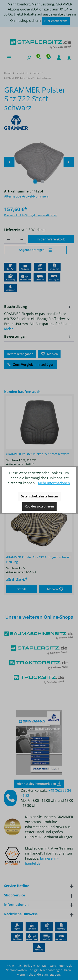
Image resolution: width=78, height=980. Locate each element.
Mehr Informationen (54, 483)
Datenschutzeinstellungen (39, 496)
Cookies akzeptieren (39, 506)
